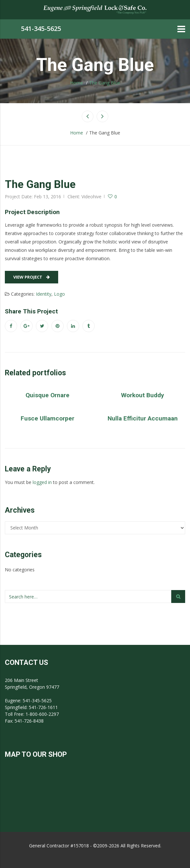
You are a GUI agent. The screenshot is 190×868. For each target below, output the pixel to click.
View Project (32, 277)
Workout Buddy (143, 395)
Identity (44, 294)
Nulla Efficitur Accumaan (143, 418)
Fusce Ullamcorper (48, 418)
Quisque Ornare (48, 395)
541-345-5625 (41, 29)
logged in (42, 482)
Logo (59, 294)
